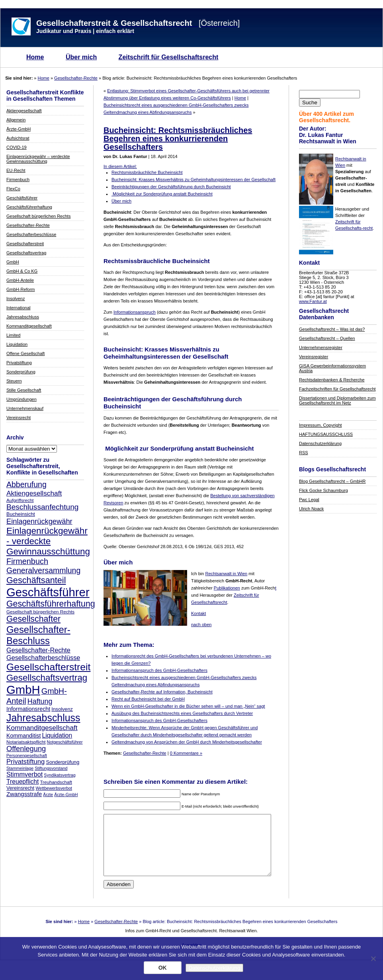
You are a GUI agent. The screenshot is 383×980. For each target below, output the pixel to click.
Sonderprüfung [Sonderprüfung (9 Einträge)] (63, 762)
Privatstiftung (19, 363)
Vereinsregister (314, 357)
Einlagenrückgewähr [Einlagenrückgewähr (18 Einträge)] (39, 521)
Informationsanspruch (135, 312)
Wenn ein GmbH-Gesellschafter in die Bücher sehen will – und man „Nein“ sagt (188, 706)
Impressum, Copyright (320, 425)
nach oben (201, 625)
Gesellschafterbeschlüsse (31, 234)
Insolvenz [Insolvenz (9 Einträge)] (62, 709)
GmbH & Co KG (22, 271)
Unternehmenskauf (25, 408)
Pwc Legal (309, 500)
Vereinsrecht (19, 418)
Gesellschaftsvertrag (26, 253)
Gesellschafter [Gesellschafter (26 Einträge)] (33, 619)
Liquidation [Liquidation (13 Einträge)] (57, 735)
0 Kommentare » (186, 753)
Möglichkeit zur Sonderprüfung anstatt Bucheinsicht (162, 194)
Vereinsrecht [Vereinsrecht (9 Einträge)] (20, 788)
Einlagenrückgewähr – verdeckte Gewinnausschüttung (38, 159)
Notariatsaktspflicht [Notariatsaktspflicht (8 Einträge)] (26, 742)
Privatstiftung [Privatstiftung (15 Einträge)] (25, 762)
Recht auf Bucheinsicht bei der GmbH (148, 699)
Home (35, 57)
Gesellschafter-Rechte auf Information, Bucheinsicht (162, 692)
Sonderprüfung (21, 372)
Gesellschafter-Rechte (76, 78)
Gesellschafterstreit (25, 244)
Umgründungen (21, 399)
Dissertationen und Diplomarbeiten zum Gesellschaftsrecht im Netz (337, 400)
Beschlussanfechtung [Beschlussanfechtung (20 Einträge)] (42, 507)
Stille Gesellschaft (24, 390)
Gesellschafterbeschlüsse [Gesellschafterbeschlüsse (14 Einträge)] (43, 658)
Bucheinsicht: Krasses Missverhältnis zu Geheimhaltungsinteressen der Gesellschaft (193, 180)
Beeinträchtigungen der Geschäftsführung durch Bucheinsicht (171, 187)
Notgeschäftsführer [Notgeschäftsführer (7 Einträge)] (65, 742)
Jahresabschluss (23, 317)
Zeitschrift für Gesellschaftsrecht (169, 57)
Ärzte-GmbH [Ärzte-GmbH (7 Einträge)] (66, 795)
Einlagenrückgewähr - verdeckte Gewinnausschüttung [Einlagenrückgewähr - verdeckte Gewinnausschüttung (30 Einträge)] (48, 541)
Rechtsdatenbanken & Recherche (332, 380)
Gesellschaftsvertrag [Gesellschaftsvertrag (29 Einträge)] (47, 678)
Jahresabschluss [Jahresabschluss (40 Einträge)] (43, 718)
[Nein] (373, 959)
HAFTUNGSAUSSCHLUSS (326, 434)
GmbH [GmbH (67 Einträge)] (23, 690)
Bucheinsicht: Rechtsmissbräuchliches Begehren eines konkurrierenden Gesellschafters (178, 139)
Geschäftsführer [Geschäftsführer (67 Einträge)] (48, 592)
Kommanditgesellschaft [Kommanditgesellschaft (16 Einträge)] (42, 728)
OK (163, 968)
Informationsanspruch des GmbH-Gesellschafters (159, 670)
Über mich (81, 57)
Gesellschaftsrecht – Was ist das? (332, 329)
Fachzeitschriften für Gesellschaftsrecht (337, 389)
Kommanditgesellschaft (29, 326)
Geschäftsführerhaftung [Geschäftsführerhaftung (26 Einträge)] (51, 604)
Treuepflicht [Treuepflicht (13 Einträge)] (22, 782)
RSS (304, 453)
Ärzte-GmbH (19, 129)
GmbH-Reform (21, 289)
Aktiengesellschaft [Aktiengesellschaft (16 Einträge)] (34, 493)
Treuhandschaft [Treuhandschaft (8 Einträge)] (56, 782)
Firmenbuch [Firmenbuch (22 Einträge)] (27, 561)
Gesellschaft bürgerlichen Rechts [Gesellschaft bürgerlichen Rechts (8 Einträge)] (40, 612)
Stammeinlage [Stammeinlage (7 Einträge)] (20, 768)
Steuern (14, 381)
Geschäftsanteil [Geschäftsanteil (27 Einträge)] (36, 580)
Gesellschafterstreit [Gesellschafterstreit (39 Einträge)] (48, 667)
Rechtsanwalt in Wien (226, 574)
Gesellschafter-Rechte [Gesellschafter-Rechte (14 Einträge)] (38, 650)
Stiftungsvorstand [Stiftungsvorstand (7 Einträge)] (51, 768)
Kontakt (198, 613)
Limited (13, 335)
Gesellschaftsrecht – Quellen (327, 338)
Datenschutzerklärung (320, 443)
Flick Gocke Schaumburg (323, 490)
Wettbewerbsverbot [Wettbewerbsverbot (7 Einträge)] (54, 788)
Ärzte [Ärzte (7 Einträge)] (48, 795)
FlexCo (13, 189)
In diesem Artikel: (120, 166)
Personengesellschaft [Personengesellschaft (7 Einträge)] (27, 755)
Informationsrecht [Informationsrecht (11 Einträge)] (28, 709)
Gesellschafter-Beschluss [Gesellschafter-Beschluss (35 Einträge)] (38, 635)
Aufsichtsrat (18, 138)
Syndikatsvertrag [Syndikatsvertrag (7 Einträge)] (60, 775)
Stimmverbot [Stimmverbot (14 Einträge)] (24, 774)
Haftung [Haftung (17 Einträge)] (40, 701)
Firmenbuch (18, 180)
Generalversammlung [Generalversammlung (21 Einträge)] (43, 570)
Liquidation (17, 344)
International (19, 308)
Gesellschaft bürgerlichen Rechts (38, 216)
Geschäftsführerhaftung (29, 207)
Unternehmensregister (321, 347)
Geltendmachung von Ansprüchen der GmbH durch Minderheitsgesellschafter (187, 742)
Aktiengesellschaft (24, 111)
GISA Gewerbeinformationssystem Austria (332, 368)
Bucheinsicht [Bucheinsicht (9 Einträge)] (21, 514)
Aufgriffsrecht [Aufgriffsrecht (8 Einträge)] (20, 500)
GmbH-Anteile (20, 280)
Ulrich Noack (311, 509)
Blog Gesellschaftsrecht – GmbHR (332, 481)
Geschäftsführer (22, 198)
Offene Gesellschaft (25, 353)
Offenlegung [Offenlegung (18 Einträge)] (26, 749)
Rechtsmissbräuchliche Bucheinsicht (147, 172)
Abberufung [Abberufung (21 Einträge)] (26, 484)
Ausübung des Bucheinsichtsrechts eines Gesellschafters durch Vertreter (182, 713)
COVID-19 (17, 147)
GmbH (13, 262)
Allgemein (16, 120)
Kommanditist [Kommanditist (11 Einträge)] (23, 736)
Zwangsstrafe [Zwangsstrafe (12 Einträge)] (24, 794)
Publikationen (227, 588)
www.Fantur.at (313, 301)
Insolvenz (16, 299)
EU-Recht (16, 170)
